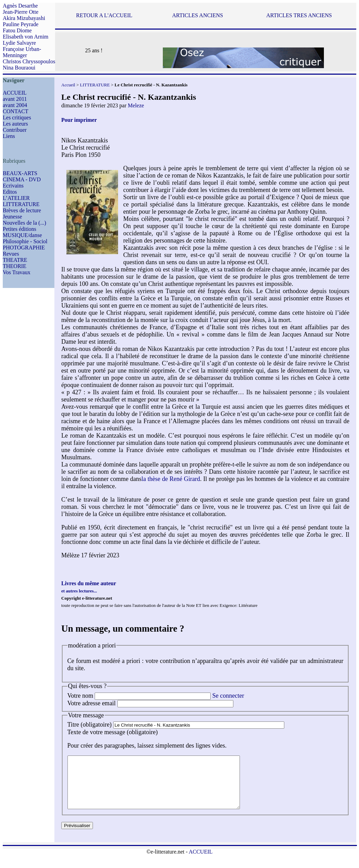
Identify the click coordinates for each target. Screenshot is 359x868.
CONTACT (15, 111)
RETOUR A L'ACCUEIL (104, 15)
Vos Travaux (17, 272)
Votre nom (80, 696)
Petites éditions (19, 229)
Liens (9, 136)
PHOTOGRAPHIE (24, 248)
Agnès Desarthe (20, 6)
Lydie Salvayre (19, 43)
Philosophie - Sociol (25, 241)
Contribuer (15, 130)
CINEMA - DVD (22, 179)
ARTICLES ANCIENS (198, 15)
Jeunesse (12, 217)
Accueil (68, 85)
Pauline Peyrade (21, 24)
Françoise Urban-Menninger (22, 52)
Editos (10, 192)
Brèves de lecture (22, 210)
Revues (11, 254)
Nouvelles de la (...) (24, 223)
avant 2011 (15, 99)
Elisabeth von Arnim (25, 37)
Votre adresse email (92, 703)
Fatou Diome (17, 30)
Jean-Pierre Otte (21, 12)
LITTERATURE (21, 204)
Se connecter (228, 696)
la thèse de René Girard (171, 479)
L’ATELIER (16, 198)
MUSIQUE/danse (22, 235)
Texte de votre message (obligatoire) (113, 732)
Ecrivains (13, 186)
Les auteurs (15, 124)
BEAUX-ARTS (20, 173)
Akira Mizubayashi (24, 18)
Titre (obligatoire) (90, 725)
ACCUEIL (15, 93)
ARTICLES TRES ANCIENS (299, 15)
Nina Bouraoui (19, 68)
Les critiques (17, 117)
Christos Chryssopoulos (29, 61)
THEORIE (14, 266)
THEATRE (15, 260)
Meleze (136, 105)
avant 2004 (15, 105)
